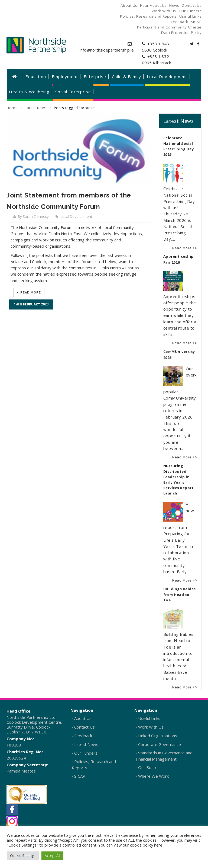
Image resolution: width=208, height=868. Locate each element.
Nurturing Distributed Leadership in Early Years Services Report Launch (179, 480)
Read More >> (185, 248)
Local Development (76, 216)
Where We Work (153, 776)
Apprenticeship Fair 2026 (178, 259)
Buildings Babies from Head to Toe (180, 595)
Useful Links (149, 718)
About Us (83, 718)
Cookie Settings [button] (23, 856)
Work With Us (151, 727)
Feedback (83, 736)
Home (12, 108)
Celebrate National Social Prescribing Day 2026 (179, 146)
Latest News (36, 108)
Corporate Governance (160, 744)
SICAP (80, 776)
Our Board (148, 767)
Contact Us (84, 727)
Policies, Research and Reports (94, 765)
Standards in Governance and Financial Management (164, 756)
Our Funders (86, 753)
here (158, 845)
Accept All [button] (52, 856)
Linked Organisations (158, 736)
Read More (30, 293)
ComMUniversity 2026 (179, 355)
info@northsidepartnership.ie (107, 50)
